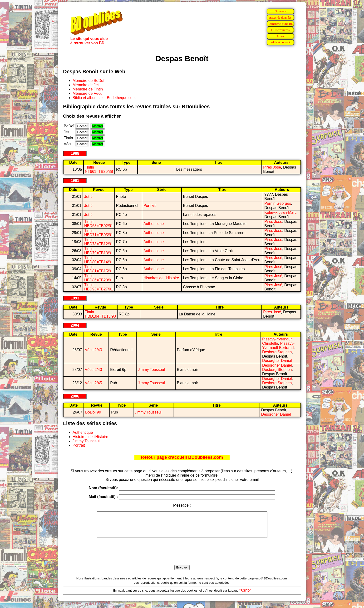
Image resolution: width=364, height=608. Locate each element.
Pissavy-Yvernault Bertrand (278, 346)
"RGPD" (245, 596)
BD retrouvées (280, 30)
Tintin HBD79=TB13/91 (99, 251)
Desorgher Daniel (277, 361)
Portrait (150, 206)
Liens (280, 36)
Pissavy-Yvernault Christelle (277, 341)
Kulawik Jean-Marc (280, 212)
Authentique (154, 224)
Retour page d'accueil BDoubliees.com (182, 457)
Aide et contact (280, 42)
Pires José (272, 167)
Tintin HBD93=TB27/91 (99, 287)
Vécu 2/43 (93, 350)
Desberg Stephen (277, 352)
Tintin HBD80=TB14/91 (99, 260)
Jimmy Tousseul (151, 370)
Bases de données (280, 17)
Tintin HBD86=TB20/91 (99, 278)
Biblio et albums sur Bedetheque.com (104, 98)
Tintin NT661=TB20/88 (99, 169)
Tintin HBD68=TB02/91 (99, 224)
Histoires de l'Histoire (161, 278)
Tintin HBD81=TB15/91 (99, 269)
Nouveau (280, 11)
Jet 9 (88, 197)
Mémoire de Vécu (87, 93)
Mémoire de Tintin (88, 89)
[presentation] (182, 557)
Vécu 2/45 (93, 383)
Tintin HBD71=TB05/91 (99, 233)
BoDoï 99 (93, 412)
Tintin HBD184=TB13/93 (100, 314)
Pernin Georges (278, 203)
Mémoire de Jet (86, 85)
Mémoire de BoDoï (88, 81)
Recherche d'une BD (280, 24)
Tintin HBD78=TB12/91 (99, 242)
